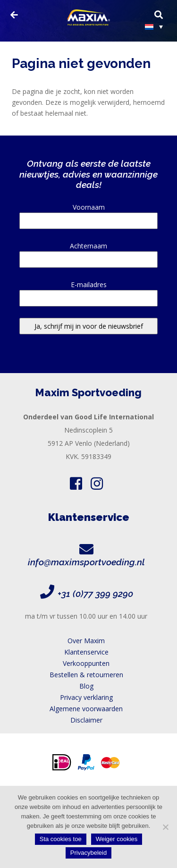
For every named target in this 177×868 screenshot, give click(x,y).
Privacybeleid (88, 853)
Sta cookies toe (61, 839)
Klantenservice (86, 652)
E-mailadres (88, 291)
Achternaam (88, 253)
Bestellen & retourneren (86, 675)
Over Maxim (86, 641)
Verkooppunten (86, 663)
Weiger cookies (117, 839)
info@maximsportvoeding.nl (86, 562)
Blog (86, 686)
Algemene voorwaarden (86, 709)
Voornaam (88, 214)
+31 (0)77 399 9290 (95, 594)
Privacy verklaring (86, 697)
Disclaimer (86, 720)
